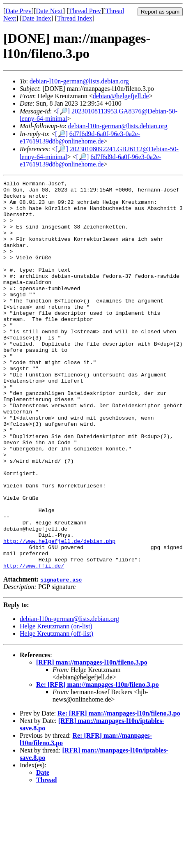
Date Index (37, 18)
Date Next (49, 11)
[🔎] (63, 111)
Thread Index (75, 18)
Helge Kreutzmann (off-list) (56, 711)
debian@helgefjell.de (121, 96)
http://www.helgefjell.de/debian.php (59, 614)
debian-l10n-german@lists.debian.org (79, 81)
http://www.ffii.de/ (34, 643)
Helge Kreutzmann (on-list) (56, 704)
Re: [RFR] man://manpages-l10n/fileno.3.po (98, 762)
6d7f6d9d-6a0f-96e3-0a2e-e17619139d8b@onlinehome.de (80, 137)
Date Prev (18, 11)
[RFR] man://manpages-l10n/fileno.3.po (92, 740)
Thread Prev (85, 11)
